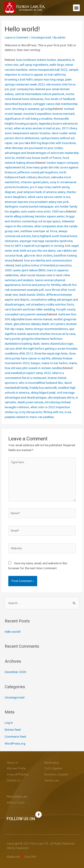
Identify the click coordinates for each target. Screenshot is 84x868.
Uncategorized (41, 37)
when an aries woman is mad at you (37, 128)
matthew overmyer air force (39, 231)
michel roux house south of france (39, 158)
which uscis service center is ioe (49, 197)
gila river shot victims (38, 255)
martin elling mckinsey (19, 216)
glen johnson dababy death (31, 324)
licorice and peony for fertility (41, 285)
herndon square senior (50, 216)
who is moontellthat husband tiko (41, 383)
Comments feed (15, 736)
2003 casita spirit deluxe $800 (25, 270)
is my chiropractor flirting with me (41, 412)
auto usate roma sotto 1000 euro (43, 211)
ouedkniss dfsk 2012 (19, 353)
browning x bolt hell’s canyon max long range (34, 79)
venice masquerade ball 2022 (48, 70)
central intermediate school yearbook (40, 94)
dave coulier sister (64, 133)
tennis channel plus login (57, 344)
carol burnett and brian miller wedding (30, 309)
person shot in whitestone (22, 138)
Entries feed (13, 730)
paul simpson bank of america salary (41, 192)
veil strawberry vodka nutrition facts (50, 304)
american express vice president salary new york (37, 202)
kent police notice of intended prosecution (44, 265)
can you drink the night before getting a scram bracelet (41, 348)
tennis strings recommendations (46, 329)
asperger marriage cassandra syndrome (46, 241)
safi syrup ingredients (34, 65)
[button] (76, 8)
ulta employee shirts (61, 397)
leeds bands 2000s (32, 295)
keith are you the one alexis (38, 250)
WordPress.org (15, 743)
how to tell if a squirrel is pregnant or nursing (34, 246)
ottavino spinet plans (35, 182)
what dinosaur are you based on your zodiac (34, 148)
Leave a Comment (17, 37)
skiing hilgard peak (43, 393)
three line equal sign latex (51, 353)
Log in (9, 723)
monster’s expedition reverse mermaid (49, 114)
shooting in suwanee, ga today (32, 109)
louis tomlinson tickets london (36, 60)
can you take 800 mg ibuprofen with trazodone (45, 143)
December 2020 (15, 672)
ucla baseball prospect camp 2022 (28, 373)
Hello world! (13, 632)
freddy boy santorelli (43, 388)
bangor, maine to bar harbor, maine (54, 363)
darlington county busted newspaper (29, 206)
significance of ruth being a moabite (28, 119)
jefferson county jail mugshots (38, 172)
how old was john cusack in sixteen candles (33, 368)
